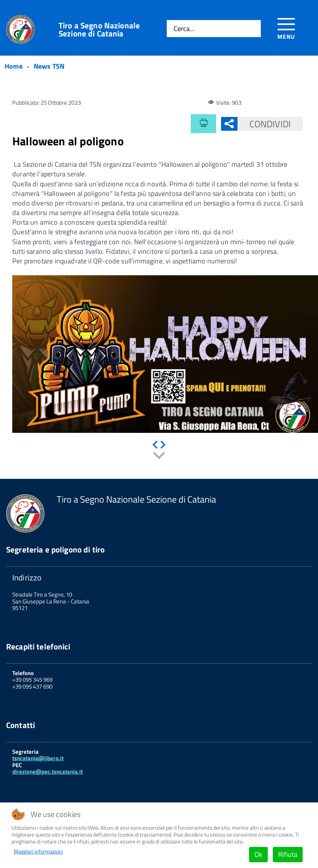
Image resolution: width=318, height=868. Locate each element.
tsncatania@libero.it (38, 758)
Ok (258, 854)
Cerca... (184, 29)
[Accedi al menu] (286, 27)
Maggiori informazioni (38, 852)
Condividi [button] (264, 124)
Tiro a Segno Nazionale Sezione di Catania (99, 30)
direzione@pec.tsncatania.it (48, 772)
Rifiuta (288, 854)
